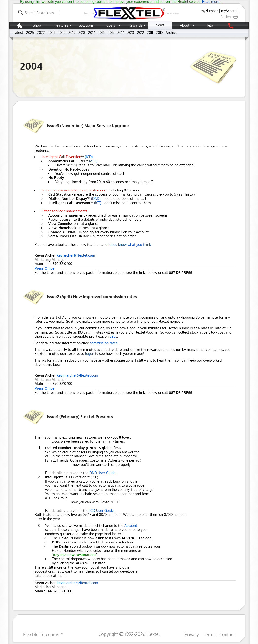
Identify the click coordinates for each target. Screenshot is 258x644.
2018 (82, 33)
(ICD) (89, 157)
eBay (113, 336)
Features (62, 25)
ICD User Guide (102, 510)
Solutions (86, 25)
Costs (111, 25)
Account (131, 525)
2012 (141, 33)
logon (90, 354)
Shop (37, 25)
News (160, 25)
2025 (30, 33)
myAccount (230, 11)
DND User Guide (102, 473)
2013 (131, 33)
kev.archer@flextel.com (76, 255)
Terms (209, 634)
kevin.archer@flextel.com (77, 375)
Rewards (135, 25)
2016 (101, 33)
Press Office (45, 268)
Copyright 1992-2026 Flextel (129, 634)
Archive (172, 33)
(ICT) (98, 203)
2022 (41, 33)
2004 (31, 66)
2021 (51, 33)
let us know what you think (130, 244)
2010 (159, 33)
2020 (62, 33)
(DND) (96, 198)
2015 (111, 33)
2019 (72, 33)
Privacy (192, 634)
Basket (229, 17)
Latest (18, 33)
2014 (121, 33)
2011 (150, 33)
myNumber (209, 11)
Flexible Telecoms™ (43, 634)
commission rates (104, 343)
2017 (91, 33)
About (185, 25)
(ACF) (93, 161)
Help (209, 25)
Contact (227, 634)
